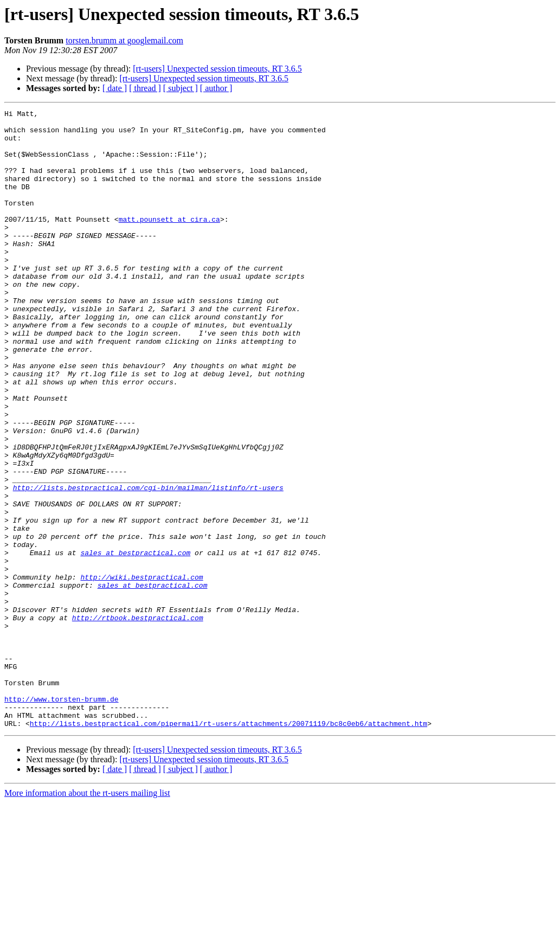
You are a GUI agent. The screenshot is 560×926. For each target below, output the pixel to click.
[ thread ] (145, 88)
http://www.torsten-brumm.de (62, 818)
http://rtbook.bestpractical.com (138, 720)
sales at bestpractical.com (135, 642)
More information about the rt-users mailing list (87, 917)
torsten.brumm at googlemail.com (124, 40)
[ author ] (216, 88)
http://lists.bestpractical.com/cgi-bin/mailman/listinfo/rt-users (148, 564)
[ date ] (115, 88)
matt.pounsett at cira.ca (169, 242)
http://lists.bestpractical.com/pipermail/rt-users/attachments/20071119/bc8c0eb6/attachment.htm (228, 847)
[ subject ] (181, 88)
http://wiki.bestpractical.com (141, 671)
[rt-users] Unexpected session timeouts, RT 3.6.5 (217, 69)
